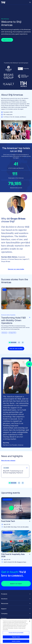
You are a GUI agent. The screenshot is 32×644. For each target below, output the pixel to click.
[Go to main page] (3, 2)
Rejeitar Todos (16, 637)
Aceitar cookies (16, 641)
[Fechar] (30, 621)
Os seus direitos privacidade (16, 633)
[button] (10, 342)
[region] (16, 631)
